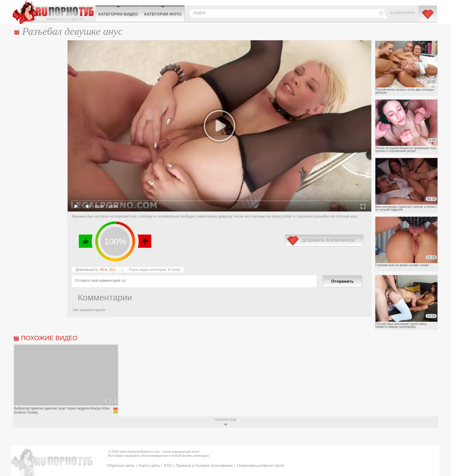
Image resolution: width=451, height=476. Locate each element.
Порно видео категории (148, 270)
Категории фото (163, 14)
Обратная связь (121, 465)
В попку (174, 270)
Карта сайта (149, 465)
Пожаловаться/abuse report (260, 465)
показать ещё (225, 420)
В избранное (403, 13)
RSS (168, 465)
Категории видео (118, 14)
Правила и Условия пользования (204, 465)
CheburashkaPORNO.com (54, 12)
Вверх (440, 448)
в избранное (324, 240)
